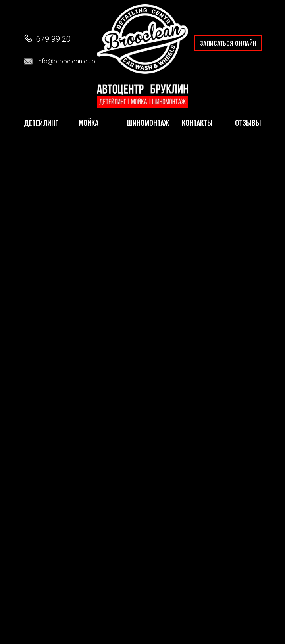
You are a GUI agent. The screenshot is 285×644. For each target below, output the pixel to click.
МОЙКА (89, 122)
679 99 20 (53, 39)
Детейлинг (41, 123)
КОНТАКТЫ (197, 122)
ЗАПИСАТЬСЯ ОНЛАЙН (228, 43)
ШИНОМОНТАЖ (148, 122)
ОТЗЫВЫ (248, 122)
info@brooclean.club (66, 61)
